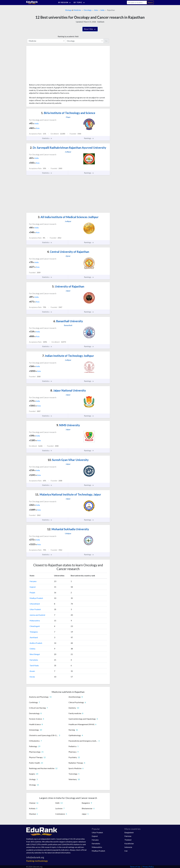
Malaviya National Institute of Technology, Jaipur (68, 494)
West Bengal (35, 654)
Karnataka (34, 660)
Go (106, 41)
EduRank (101, 22)
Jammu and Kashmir (37, 615)
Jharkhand (34, 637)
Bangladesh (129, 832)
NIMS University (68, 425)
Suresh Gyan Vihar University (68, 460)
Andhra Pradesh (36, 643)
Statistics (47, 138)
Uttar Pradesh (35, 609)
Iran (126, 851)
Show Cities (90, 29)
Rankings (89, 138)
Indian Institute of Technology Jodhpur (68, 356)
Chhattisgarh (35, 626)
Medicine (77, 10)
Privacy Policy (148, 867)
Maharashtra (35, 621)
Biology (68, 10)
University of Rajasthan (68, 286)
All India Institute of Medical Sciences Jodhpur (68, 217)
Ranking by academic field (68, 36)
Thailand (128, 840)
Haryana (33, 581)
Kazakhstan (129, 843)
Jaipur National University (68, 390)
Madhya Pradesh (36, 598)
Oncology (88, 10)
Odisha (32, 649)
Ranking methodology (37, 861)
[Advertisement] (46, 66)
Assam (32, 671)
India (102, 10)
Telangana (34, 632)
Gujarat (33, 587)
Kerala (32, 677)
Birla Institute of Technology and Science (68, 113)
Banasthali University (68, 321)
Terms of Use (135, 867)
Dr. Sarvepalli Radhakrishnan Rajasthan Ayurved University (68, 148)
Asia (96, 10)
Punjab (32, 592)
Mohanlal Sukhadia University (68, 529)
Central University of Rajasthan (68, 252)
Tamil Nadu (34, 665)
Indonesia (128, 847)
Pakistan (128, 836)
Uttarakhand (35, 604)
